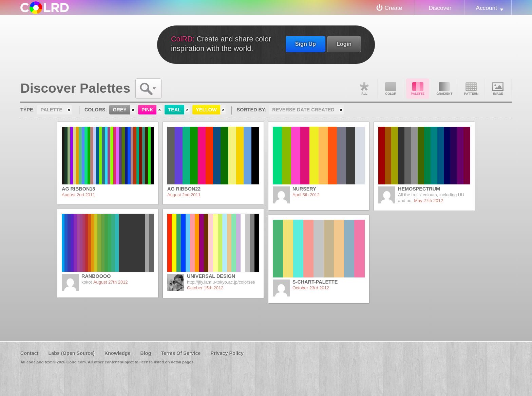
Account (487, 8)
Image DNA (498, 89)
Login (344, 44)
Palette (418, 89)
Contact (30, 353)
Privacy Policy (227, 353)
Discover (440, 8)
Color (391, 89)
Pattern (471, 89)
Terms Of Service (181, 353)
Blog (146, 353)
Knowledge (118, 353)
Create (394, 8)
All (364, 89)
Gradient (444, 89)
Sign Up (306, 44)
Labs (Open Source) (71, 353)
